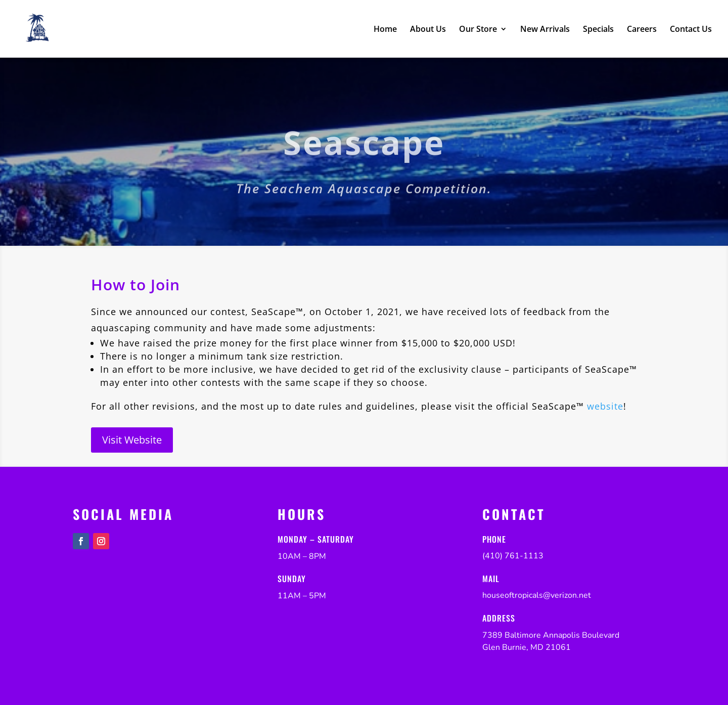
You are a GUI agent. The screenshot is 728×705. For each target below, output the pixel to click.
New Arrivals (545, 30)
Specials (598, 30)
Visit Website (132, 440)
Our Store (478, 30)
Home (385, 30)
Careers (642, 30)
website (605, 406)
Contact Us (691, 30)
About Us (428, 30)
